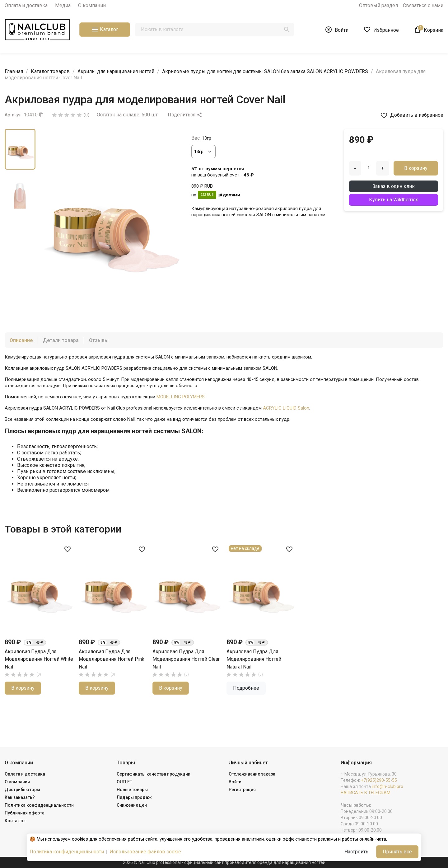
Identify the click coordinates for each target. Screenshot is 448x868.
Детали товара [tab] (61, 340)
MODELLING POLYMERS (181, 397)
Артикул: (14, 115)
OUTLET (124, 782)
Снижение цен (132, 805)
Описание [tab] (21, 340)
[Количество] (369, 168)
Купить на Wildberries (394, 200)
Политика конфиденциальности (39, 805)
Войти (235, 782)
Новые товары (132, 790)
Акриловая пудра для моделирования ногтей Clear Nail (38, 659)
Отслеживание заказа (252, 774)
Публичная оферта (25, 813)
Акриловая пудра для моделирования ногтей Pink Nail (259, 659)
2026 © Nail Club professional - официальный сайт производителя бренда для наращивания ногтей (224, 862)
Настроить (356, 852)
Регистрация (242, 790)
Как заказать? (20, 797)
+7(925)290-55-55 (379, 780)
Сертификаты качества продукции (154, 774)
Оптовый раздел (378, 5)
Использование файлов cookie (145, 852)
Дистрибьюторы (22, 790)
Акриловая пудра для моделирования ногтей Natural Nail (106, 659)
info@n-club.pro (387, 786)
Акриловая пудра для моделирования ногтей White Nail (187, 659)
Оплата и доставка (26, 5)
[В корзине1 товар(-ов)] (429, 30)
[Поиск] (215, 30)
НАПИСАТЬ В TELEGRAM (366, 793)
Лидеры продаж (134, 797)
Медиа (63, 5)
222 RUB (207, 195)
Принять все (397, 852)
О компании (92, 5)
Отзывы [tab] (99, 340)
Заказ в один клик (394, 186)
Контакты (15, 821)
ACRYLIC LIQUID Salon (286, 408)
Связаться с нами (423, 5)
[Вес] (203, 152)
